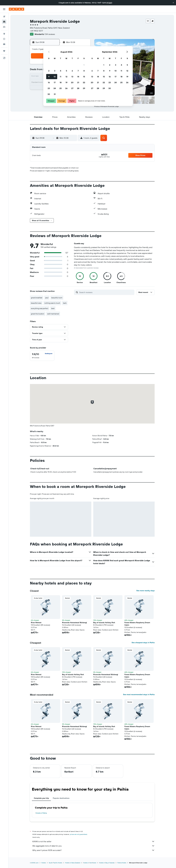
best (53, 308)
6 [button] (72, 71)
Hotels (44, 863)
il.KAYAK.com (34, 863)
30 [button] (49, 94)
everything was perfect (40, 308)
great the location (38, 314)
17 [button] (55, 82)
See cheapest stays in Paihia (143, 643)
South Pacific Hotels (55, 863)
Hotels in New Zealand (73, 863)
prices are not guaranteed (79, 834)
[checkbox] (42, 356)
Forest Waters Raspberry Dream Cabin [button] (137, 624)
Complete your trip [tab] (41, 798)
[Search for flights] (4, 17)
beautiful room (57, 298)
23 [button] (49, 88)
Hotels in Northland (90, 863)
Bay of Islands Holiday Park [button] (104, 623)
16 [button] (49, 82)
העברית (109, 3)
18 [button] (61, 82)
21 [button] (78, 82)
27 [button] (72, 88)
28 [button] (78, 88)
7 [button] (78, 71)
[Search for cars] (4, 27)
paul (47, 298)
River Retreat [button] (36, 623)
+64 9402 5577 (36, 31)
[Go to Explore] (4, 34)
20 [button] (72, 82)
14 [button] (78, 77)
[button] (173, 3)
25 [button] (60, 88)
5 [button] (66, 71)
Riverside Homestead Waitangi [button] (74, 623)
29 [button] (84, 88)
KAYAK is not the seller (93, 841)
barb (65, 303)
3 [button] (55, 71)
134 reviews (50, 34)
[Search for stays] (4, 22)
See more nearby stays (146, 591)
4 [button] (61, 71)
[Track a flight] (4, 39)
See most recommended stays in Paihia (139, 694)
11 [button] (60, 77)
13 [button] (72, 77)
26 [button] (66, 88)
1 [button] (84, 65)
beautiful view (36, 303)
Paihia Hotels (122, 863)
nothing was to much (52, 303)
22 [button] (84, 82)
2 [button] (49, 71)
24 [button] (55, 88)
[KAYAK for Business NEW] (4, 44)
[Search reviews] (106, 292)
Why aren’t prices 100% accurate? (93, 850)
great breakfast (37, 298)
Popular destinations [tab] (61, 798)
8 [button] (84, 71)
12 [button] (66, 77)
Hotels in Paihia (41, 813)
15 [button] (84, 77)
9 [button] (49, 77)
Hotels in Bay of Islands (107, 863)
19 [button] (66, 82)
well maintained (53, 314)
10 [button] (55, 77)
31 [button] (55, 94)
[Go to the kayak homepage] (16, 9)
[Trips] (4, 51)
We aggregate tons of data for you (93, 846)
